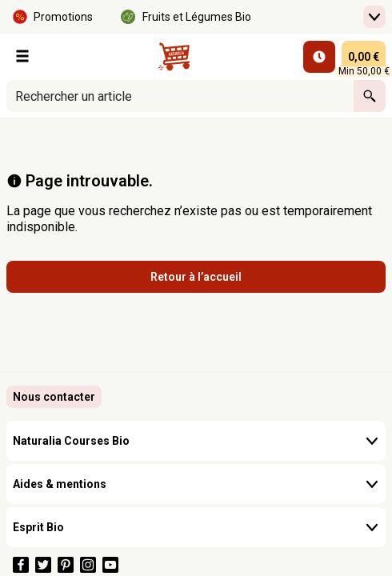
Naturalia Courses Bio (196, 441)
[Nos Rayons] (22, 56)
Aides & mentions (196, 484)
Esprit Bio (196, 527)
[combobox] (180, 96)
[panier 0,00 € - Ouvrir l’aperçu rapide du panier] (364, 57)
